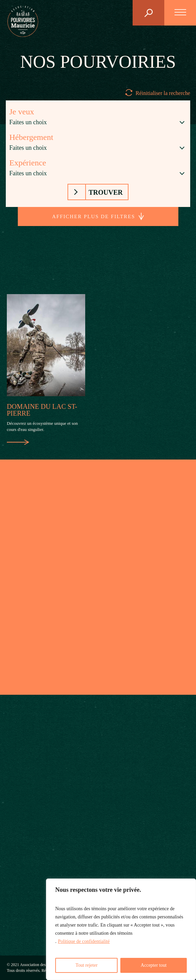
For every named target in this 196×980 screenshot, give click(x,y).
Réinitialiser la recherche (163, 93)
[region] (121, 929)
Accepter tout (154, 965)
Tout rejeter (86, 965)
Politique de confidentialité (84, 941)
